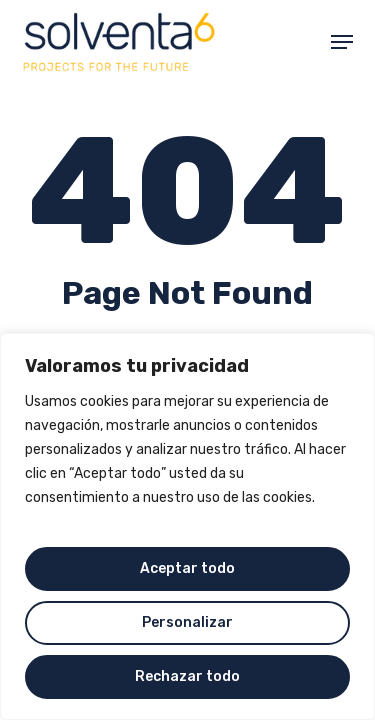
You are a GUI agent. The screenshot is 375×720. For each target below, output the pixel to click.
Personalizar (187, 622)
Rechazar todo (187, 676)
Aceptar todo (187, 568)
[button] (342, 42)
